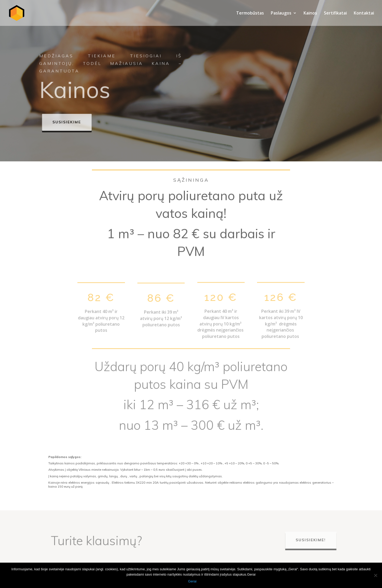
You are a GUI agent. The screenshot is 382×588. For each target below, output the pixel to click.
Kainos (310, 13)
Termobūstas (250, 13)
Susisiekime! (313, 540)
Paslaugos (281, 13)
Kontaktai (364, 13)
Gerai (192, 581)
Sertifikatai (335, 13)
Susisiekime (74, 122)
